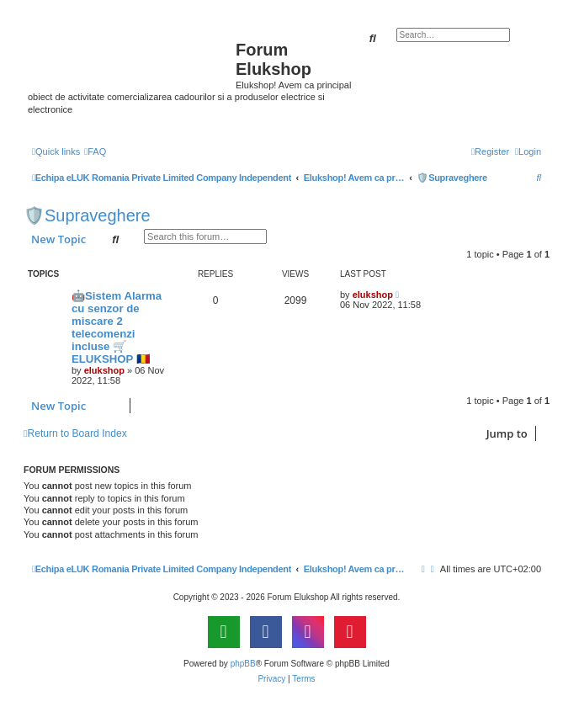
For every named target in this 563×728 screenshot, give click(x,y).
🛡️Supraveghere (87, 215)
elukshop (104, 370)
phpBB (243, 664)
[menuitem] (95, 151)
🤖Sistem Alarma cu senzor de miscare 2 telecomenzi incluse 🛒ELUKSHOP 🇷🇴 (117, 327)
